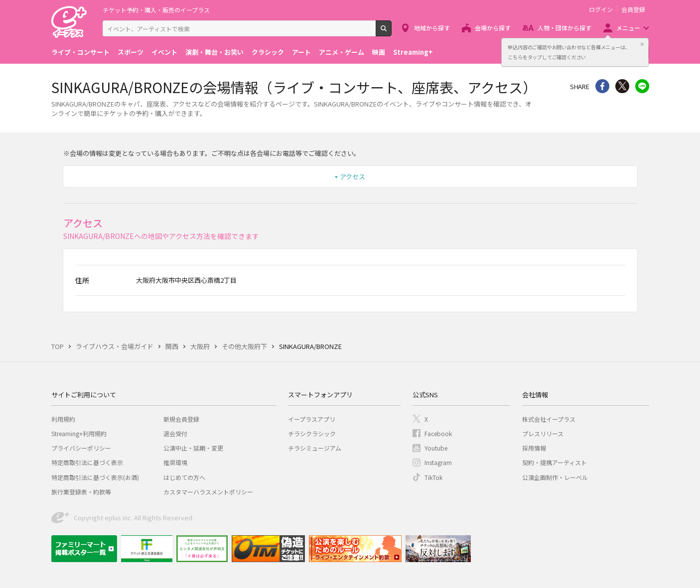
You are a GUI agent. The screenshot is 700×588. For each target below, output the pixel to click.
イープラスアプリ (312, 419)
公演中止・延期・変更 (193, 448)
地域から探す (432, 28)
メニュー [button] (628, 28)
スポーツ (131, 52)
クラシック (268, 52)
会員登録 (633, 9)
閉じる (642, 44)
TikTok (433, 477)
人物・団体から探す (564, 28)
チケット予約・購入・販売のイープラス (156, 10)
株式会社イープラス (549, 419)
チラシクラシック (312, 433)
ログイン (601, 9)
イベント (164, 52)
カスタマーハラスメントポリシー (208, 492)
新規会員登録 (181, 419)
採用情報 (534, 448)
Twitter (622, 86)
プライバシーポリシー (81, 448)
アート (301, 52)
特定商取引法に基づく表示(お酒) (95, 477)
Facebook (438, 433)
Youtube (436, 448)
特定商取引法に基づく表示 (87, 462)
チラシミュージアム (315, 448)
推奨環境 (175, 462)
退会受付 (175, 433)
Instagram (438, 462)
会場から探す (493, 28)
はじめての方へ (184, 477)
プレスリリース (543, 433)
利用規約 (63, 419)
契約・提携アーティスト (555, 462)
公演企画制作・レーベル (555, 477)
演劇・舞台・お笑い (214, 52)
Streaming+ (413, 52)
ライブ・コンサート (80, 52)
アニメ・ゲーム (342, 52)
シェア (602, 86)
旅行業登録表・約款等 (81, 492)
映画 (379, 52)
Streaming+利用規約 (79, 433)
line (642, 86)
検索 (391, 32)
